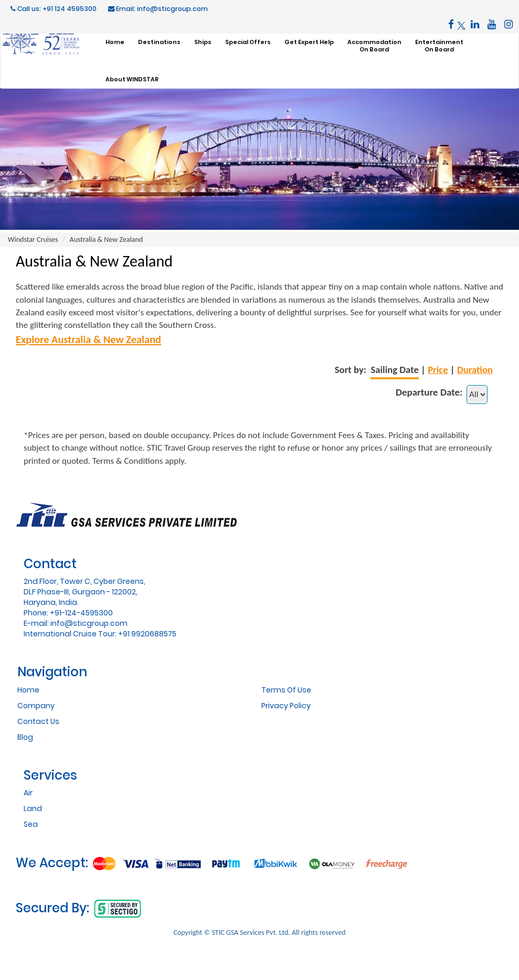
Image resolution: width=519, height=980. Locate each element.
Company (36, 706)
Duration (475, 370)
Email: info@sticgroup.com (158, 9)
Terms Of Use (286, 690)
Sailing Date (394, 370)
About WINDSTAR (132, 79)
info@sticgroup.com (89, 623)
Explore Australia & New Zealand (88, 339)
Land (33, 808)
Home (28, 690)
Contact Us (38, 721)
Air (28, 793)
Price (438, 370)
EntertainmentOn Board (439, 46)
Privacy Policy (286, 706)
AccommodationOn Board (374, 46)
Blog (25, 737)
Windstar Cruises (33, 239)
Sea (31, 824)
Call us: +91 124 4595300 (54, 9)
